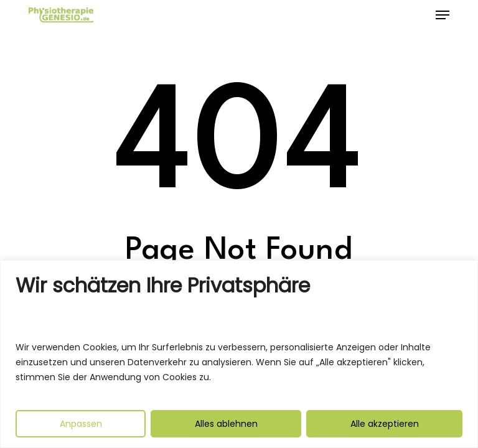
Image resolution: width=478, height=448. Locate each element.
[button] (443, 15)
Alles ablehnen (226, 424)
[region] (239, 354)
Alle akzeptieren (385, 424)
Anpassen (81, 424)
